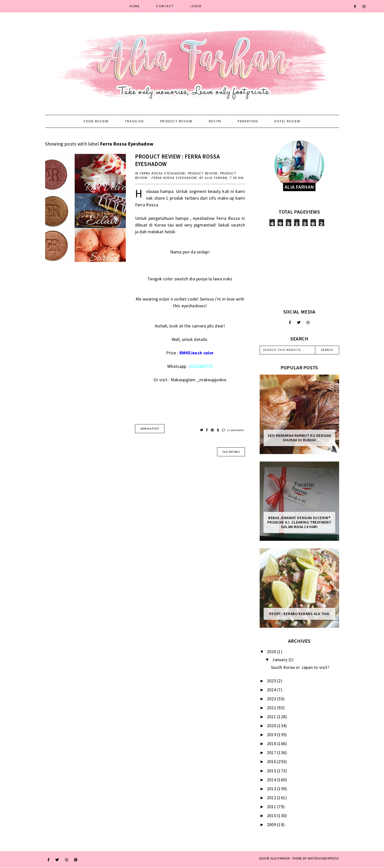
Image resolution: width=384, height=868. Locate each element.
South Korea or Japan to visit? (300, 667)
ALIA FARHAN (280, 858)
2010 (272, 816)
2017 (272, 752)
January (280, 660)
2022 (272, 708)
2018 (272, 744)
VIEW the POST (150, 429)
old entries (231, 452)
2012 (272, 798)
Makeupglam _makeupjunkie (198, 380)
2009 (272, 825)
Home (135, 6)
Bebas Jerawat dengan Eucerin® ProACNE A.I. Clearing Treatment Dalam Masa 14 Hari (299, 522)
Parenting (248, 121)
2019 (272, 735)
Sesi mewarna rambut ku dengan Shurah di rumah (299, 438)
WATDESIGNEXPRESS (323, 858)
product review (203, 173)
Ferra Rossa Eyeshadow (163, 173)
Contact (165, 6)
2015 (272, 771)
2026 (272, 652)
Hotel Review (287, 121)
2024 (272, 690)
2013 (272, 789)
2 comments (233, 430)
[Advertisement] (299, 267)
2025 (272, 681)
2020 (272, 726)
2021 (272, 717)
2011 (272, 807)
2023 (272, 699)
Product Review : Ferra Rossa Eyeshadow (186, 176)
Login (196, 6)
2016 (272, 761)
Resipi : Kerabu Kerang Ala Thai (299, 614)
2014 (272, 780)
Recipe (215, 121)
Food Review (96, 121)
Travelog (134, 121)
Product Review (176, 121)
